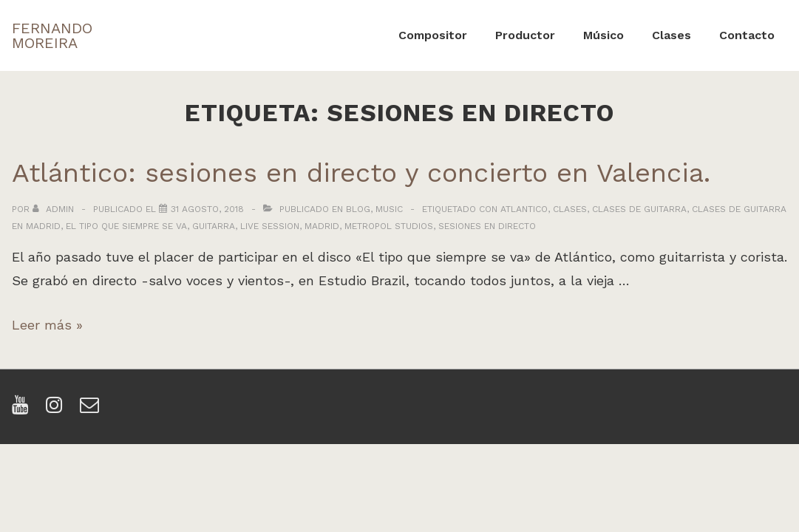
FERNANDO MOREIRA (52, 35)
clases (570, 209)
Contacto (747, 35)
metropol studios (389, 226)
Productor (525, 35)
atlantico (524, 209)
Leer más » (47, 325)
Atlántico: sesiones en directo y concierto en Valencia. (361, 173)
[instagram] (57, 410)
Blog (358, 209)
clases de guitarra (639, 209)
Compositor (433, 35)
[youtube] (23, 410)
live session (270, 226)
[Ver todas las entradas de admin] (55, 209)
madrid (322, 226)
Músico (603, 35)
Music (389, 209)
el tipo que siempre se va (126, 226)
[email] (91, 410)
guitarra (214, 226)
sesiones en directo (487, 226)
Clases (671, 35)
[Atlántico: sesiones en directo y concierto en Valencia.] (207, 209)
